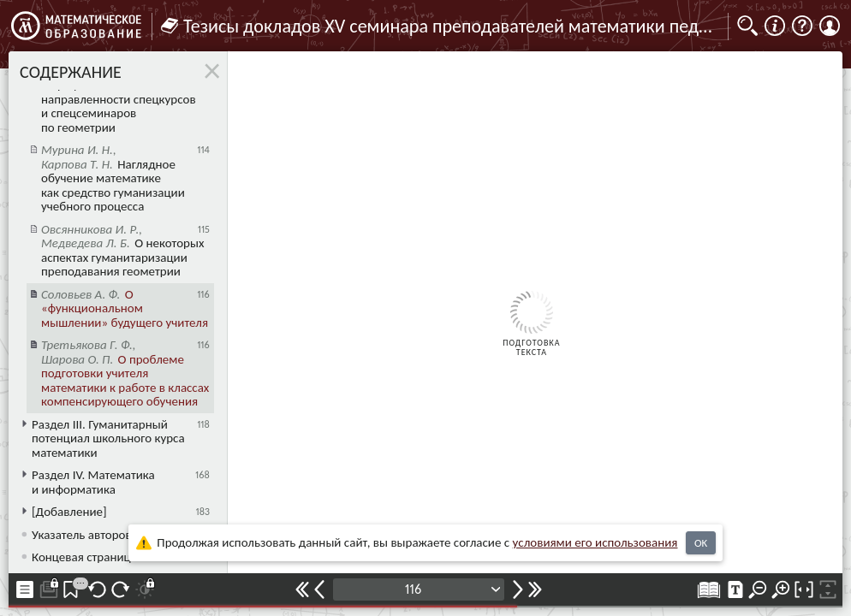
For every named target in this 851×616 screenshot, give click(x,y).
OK (701, 543)
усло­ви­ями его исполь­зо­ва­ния (595, 542)
